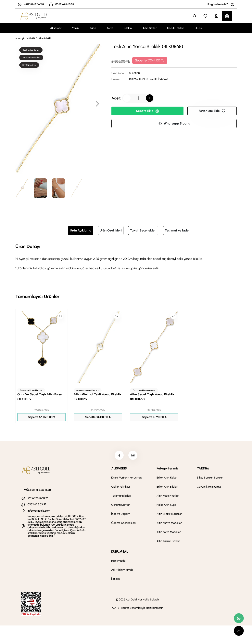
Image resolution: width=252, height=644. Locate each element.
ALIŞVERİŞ (119, 469)
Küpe (93, 28)
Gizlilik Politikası (120, 487)
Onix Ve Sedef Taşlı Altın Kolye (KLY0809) (39, 397)
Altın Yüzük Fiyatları (168, 542)
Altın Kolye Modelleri (169, 533)
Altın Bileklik (45, 38)
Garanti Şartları (121, 506)
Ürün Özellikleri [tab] (111, 230)
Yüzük (76, 28)
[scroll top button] (239, 631)
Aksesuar (56, 28)
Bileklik (128, 28)
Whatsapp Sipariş (174, 123)
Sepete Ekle (147, 111)
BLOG (198, 28)
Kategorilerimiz (167, 469)
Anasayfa (20, 38)
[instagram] (133, 456)
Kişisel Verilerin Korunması (127, 478)
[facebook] (119, 456)
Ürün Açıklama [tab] (81, 230)
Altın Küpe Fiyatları (168, 497)
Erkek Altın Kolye (167, 478)
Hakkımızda (118, 562)
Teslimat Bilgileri (121, 497)
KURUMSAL (120, 552)
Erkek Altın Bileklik (167, 487)
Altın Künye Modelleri (169, 524)
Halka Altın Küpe (166, 506)
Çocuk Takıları (176, 28)
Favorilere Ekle (212, 111)
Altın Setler (150, 28)
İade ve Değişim (121, 515)
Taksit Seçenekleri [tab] (143, 230)
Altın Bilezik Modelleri (170, 515)
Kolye (110, 28)
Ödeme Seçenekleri (123, 524)
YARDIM (203, 469)
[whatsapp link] (239, 618)
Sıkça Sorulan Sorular (210, 478)
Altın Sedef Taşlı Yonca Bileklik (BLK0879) (152, 397)
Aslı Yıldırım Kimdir (122, 571)
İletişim (115, 580)
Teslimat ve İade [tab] (177, 230)
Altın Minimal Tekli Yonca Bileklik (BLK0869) (98, 397)
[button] (97, 104)
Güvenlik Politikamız (209, 487)
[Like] (60, 316)
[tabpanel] (126, 257)
